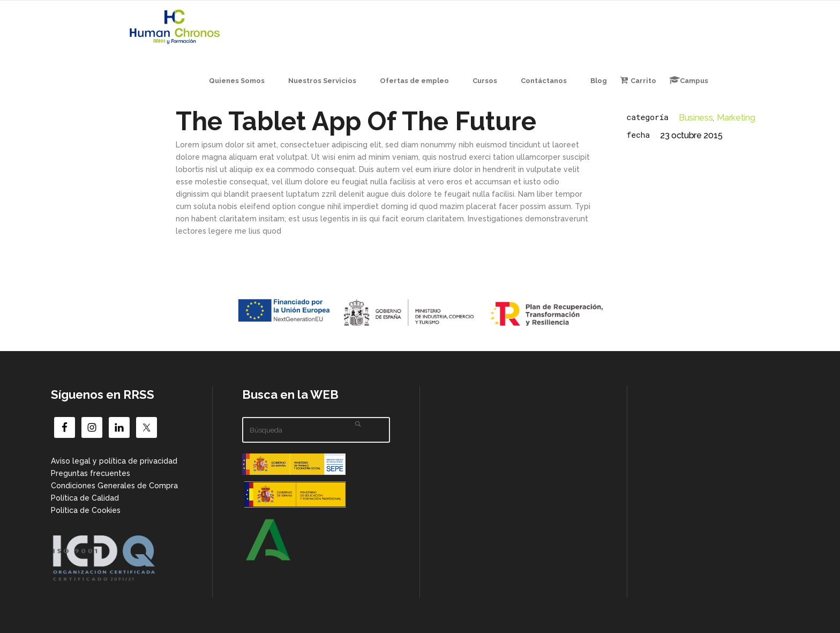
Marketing (736, 118)
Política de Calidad (85, 498)
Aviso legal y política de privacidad (114, 461)
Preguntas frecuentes (91, 473)
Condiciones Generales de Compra (114, 486)
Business (696, 118)
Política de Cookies (86, 510)
